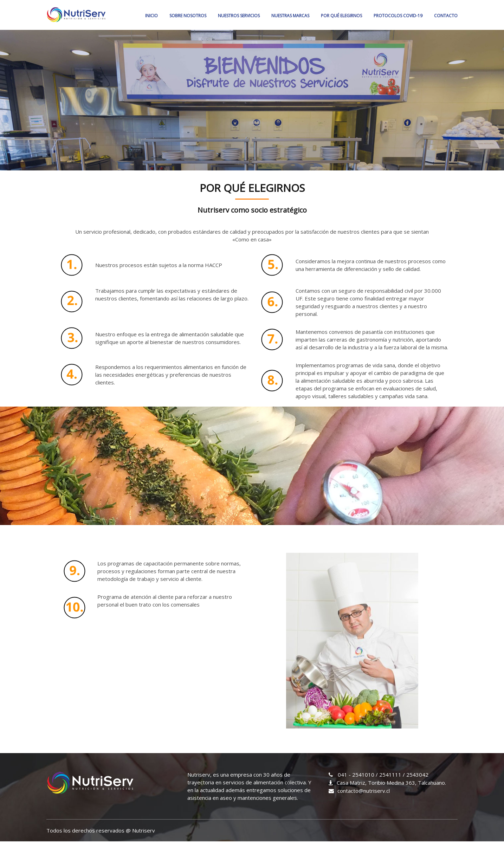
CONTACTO (446, 16)
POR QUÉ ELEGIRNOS (341, 16)
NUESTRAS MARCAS (290, 16)
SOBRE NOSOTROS (188, 16)
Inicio (151, 16)
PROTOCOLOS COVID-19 (398, 16)
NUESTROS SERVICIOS (239, 16)
